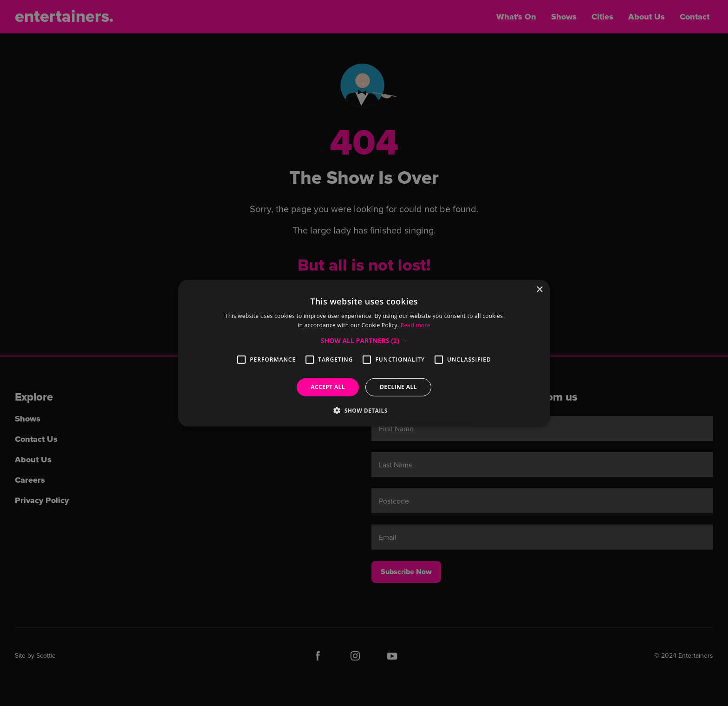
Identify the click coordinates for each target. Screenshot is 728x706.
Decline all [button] (398, 387)
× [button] (539, 289)
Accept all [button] (328, 387)
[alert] (364, 353)
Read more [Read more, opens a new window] (416, 325)
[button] (364, 341)
